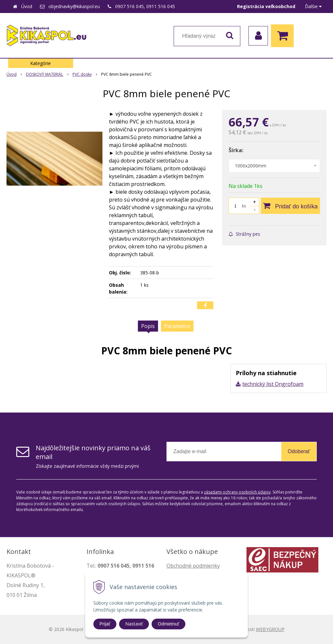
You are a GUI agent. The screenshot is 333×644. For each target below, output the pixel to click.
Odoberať (299, 451)
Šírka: (236, 150)
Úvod (27, 6)
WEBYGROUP (270, 629)
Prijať (105, 624)
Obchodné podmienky (193, 566)
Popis (148, 326)
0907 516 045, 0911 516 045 (145, 6)
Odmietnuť (168, 624)
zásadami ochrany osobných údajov (237, 492)
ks (244, 206)
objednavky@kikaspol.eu (74, 6)
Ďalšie (313, 6)
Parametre (177, 326)
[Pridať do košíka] (290, 206)
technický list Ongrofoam (273, 384)
